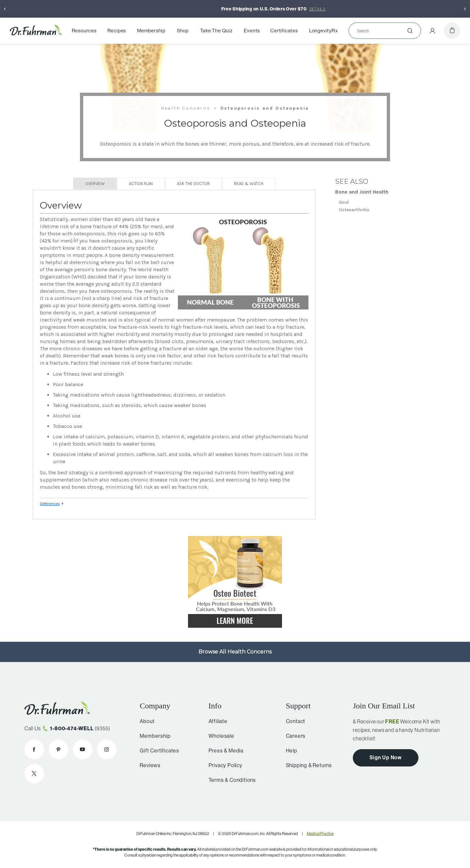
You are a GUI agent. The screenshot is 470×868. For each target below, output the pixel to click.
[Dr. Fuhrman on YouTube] (83, 750)
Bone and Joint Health (362, 192)
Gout (344, 202)
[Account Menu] (432, 31)
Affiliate (215, 721)
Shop (183, 31)
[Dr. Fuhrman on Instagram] (107, 750)
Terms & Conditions (229, 780)
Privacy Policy (223, 765)
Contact (293, 721)
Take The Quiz (216, 31)
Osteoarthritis (354, 210)
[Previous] (5, 9)
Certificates (284, 31)
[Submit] (410, 31)
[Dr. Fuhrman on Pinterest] (58, 750)
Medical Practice (320, 834)
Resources (84, 31)
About (145, 721)
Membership (151, 31)
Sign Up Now (386, 757)
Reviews (148, 765)
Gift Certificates (157, 750)
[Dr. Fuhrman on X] (34, 774)
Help (289, 750)
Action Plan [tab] (141, 184)
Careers (293, 736)
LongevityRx (324, 31)
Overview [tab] (95, 184)
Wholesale (219, 736)
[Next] (465, 9)
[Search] (382, 31)
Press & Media (223, 750)
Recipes (117, 31)
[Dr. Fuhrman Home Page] (36, 31)
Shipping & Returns (306, 765)
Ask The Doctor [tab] (193, 184)
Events (252, 31)
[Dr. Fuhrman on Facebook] (34, 750)
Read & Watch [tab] (249, 184)
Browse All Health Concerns (235, 652)
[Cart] (452, 31)
